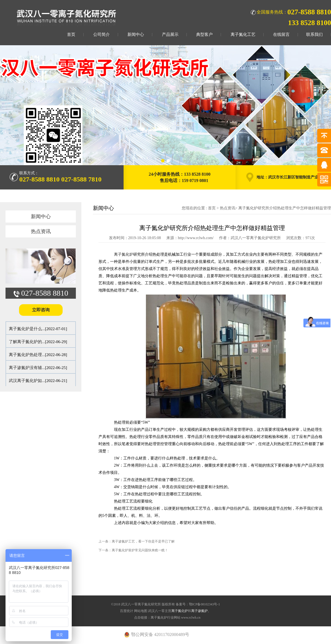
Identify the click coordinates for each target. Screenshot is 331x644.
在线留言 (281, 34)
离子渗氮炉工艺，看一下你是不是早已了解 (143, 541)
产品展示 (170, 34)
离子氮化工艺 (243, 34)
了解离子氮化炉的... (27, 342)
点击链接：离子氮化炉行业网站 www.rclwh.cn (167, 618)
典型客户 (204, 34)
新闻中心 (136, 34)
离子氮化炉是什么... (27, 329)
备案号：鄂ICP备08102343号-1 (198, 604)
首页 (71, 34)
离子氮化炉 (124, 254)
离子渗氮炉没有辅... (27, 368)
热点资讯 (41, 231)
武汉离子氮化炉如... (27, 381)
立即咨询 (41, 310)
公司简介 (102, 34)
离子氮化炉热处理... (27, 355)
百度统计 (127, 611)
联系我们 (314, 34)
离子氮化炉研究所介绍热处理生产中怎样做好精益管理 (285, 208)
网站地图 (141, 611)
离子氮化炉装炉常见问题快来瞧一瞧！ (140, 550)
